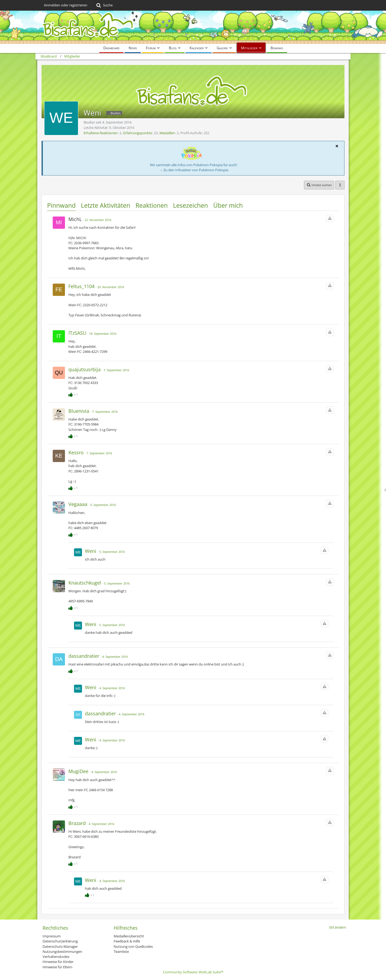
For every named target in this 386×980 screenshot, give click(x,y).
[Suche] (104, 5)
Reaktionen (152, 205)
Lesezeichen (190, 205)
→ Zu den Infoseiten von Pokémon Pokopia (194, 170)
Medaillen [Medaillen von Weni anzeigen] (167, 133)
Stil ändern (338, 927)
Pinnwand (61, 205)
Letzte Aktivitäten (106, 205)
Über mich (228, 205)
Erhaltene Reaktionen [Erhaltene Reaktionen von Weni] (101, 133)
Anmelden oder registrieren (66, 5)
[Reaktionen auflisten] (74, 394)
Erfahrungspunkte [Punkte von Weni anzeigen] (138, 133)
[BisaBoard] (193, 27)
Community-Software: (193, 972)
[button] (337, 146)
